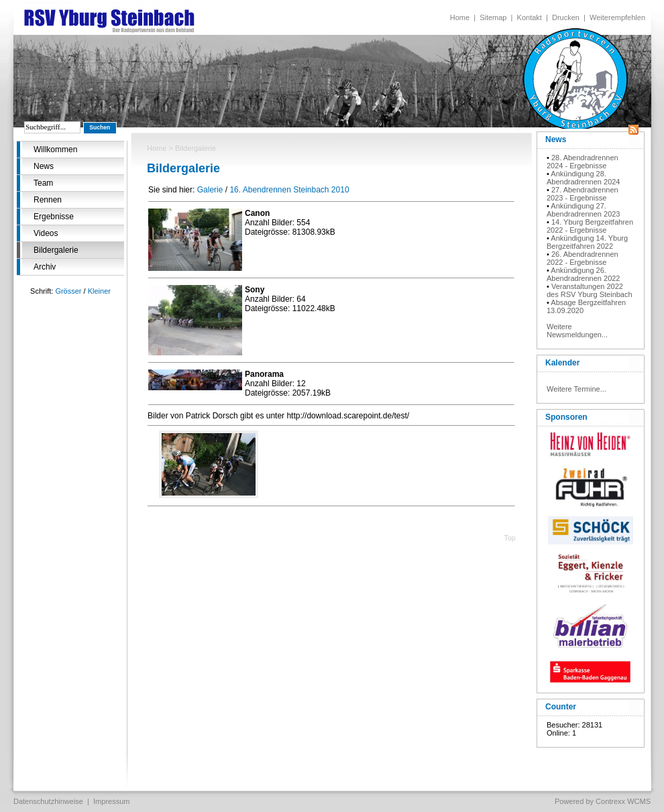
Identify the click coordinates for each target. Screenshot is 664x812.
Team (43, 183)
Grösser (68, 291)
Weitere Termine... (576, 389)
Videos (46, 233)
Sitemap (493, 17)
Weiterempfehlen (617, 17)
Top (510, 538)
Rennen (48, 200)
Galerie (210, 190)
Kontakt (530, 17)
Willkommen (55, 150)
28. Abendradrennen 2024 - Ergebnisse (583, 162)
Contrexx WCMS (623, 801)
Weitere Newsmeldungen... (577, 331)
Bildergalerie (56, 250)
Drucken (566, 17)
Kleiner (99, 291)
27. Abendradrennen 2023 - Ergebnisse (583, 194)
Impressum (111, 801)
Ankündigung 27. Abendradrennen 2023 (583, 210)
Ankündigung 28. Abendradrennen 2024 (583, 178)
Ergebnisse (54, 217)
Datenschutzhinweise (48, 801)
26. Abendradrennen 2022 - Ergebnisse (583, 258)
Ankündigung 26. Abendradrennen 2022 (583, 274)
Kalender (562, 363)
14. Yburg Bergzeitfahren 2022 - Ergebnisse (590, 226)
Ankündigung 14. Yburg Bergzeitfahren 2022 (587, 242)
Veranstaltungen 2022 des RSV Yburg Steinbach (590, 290)
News (44, 166)
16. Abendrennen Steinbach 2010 (289, 190)
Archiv (45, 267)
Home (460, 17)
